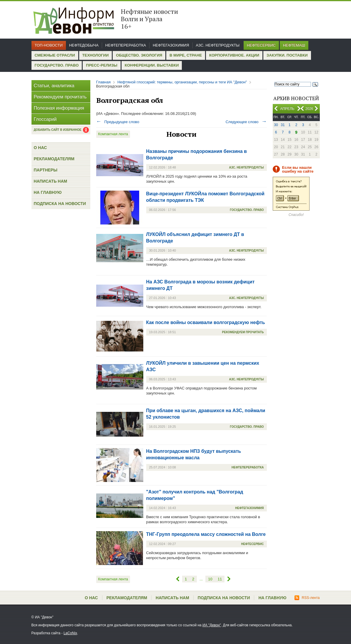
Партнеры (46, 170)
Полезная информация (59, 108)
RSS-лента (307, 598)
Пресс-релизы (102, 65)
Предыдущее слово (118, 122)
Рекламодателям (54, 159)
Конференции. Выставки (152, 65)
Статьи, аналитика (54, 86)
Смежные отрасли (55, 55)
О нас (40, 148)
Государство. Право (57, 65)
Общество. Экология (139, 55)
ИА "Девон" (212, 625)
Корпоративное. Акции (234, 55)
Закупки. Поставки (287, 55)
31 (283, 125)
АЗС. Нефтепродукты (218, 45)
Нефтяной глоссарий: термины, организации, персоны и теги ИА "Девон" (182, 82)
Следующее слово (246, 122)
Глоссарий (45, 119)
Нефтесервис (261, 45)
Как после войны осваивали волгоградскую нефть (206, 322)
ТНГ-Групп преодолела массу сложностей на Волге (206, 534)
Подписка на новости (60, 204)
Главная (103, 82)
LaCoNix (70, 633)
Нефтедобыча (84, 45)
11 (220, 579)
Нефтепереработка (126, 45)
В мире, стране (186, 55)
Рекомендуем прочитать (60, 97)
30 (276, 125)
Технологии (96, 55)
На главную (48, 192)
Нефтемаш (294, 45)
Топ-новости (49, 45)
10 (210, 579)
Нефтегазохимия (171, 45)
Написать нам (51, 181)
